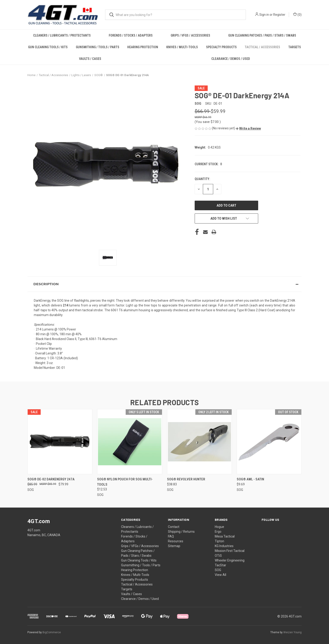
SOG (218, 570)
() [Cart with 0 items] (297, 14)
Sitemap (174, 546)
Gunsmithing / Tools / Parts (98, 47)
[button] (248, 128)
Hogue (219, 527)
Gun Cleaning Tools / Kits (48, 47)
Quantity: (202, 179)
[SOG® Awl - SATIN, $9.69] (269, 442)
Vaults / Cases (90, 59)
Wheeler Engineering (230, 560)
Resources (176, 541)
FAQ (171, 536)
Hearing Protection (143, 47)
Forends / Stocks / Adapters (131, 35)
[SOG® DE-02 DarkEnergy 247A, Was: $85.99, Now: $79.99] (60, 442)
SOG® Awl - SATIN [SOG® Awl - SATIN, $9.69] (250, 479)
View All (220, 575)
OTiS (218, 556)
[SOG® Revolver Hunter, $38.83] (199, 442)
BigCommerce (52, 632)
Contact (174, 527)
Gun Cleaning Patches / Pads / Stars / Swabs (262, 35)
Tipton (219, 541)
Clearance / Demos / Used (231, 59)
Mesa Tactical (225, 536)
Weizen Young (292, 632)
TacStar (220, 565)
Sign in (264, 15)
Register (279, 15)
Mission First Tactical (230, 551)
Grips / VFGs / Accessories (190, 35)
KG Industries (224, 546)
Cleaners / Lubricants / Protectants (62, 35)
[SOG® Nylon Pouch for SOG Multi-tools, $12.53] (130, 442)
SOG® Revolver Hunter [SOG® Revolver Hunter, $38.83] (186, 479)
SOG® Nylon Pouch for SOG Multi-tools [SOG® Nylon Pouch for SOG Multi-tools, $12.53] (125, 482)
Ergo (218, 532)
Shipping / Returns (181, 532)
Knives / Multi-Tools (182, 47)
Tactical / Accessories (262, 47)
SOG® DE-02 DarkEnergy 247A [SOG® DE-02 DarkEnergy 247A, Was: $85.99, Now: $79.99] (51, 479)
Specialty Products (221, 47)
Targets (295, 47)
